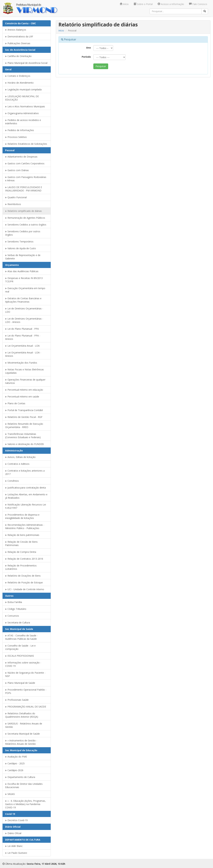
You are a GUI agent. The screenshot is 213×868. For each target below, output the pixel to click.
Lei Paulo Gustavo (16, 853)
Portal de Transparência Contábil (24, 410)
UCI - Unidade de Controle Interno (25, 589)
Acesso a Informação (171, 4)
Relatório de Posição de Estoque (24, 582)
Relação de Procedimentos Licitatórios (21, 567)
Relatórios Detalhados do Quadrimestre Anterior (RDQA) (22, 715)
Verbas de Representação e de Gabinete (23, 257)
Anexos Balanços (16, 30)
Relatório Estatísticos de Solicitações (26, 144)
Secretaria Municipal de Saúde (22, 734)
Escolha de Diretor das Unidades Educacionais (24, 786)
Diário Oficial (13, 833)
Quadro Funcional (16, 197)
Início (124, 4)
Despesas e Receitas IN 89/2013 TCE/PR (24, 280)
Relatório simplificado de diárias (23, 211)
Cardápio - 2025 (15, 763)
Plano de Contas (15, 403)
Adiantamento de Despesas (21, 157)
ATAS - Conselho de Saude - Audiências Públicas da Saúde (21, 637)
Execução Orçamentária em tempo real (25, 290)
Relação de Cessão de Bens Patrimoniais (21, 543)
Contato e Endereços (18, 76)
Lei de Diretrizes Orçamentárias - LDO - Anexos (24, 320)
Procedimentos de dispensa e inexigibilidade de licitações (22, 516)
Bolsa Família (14, 602)
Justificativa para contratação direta (25, 488)
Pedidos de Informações (20, 130)
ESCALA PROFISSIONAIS (20, 656)
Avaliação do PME (16, 757)
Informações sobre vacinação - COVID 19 (23, 664)
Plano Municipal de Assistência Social (26, 63)
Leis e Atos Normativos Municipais (25, 106)
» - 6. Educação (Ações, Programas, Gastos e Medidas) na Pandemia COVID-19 (25, 804)
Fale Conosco (198, 4)
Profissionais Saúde (17, 700)
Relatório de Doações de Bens (23, 576)
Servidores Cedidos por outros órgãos (23, 233)
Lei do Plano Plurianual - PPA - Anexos (23, 337)
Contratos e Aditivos (17, 464)
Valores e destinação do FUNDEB (24, 444)
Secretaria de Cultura (18, 623)
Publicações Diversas (18, 43)
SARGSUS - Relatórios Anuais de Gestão (24, 725)
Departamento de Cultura (20, 777)
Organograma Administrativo (22, 113)
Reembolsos (13, 204)
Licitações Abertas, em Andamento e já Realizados (26, 496)
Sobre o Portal (143, 4)
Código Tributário (16, 609)
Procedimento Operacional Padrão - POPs (26, 691)
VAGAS (10, 794)
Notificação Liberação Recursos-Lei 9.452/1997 (26, 506)
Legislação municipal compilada (23, 89)
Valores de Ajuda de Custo (21, 248)
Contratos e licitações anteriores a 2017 (25, 472)
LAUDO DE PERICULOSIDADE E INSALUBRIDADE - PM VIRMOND (24, 189)
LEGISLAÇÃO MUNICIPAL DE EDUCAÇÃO (22, 98)
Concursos (12, 616)
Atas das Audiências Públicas (22, 271)
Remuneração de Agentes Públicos (25, 218)
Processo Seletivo (16, 137)
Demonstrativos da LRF (19, 36)
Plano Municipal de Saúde (20, 683)
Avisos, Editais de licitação (20, 457)
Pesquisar (101, 66)
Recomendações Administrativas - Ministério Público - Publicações (25, 526)
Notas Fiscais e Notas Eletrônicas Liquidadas (24, 371)
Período (86, 57)
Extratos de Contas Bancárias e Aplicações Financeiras (23, 300)
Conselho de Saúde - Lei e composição (20, 647)
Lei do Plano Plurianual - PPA (22, 329)
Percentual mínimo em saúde (22, 397)
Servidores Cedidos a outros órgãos (26, 225)
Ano (89, 48)
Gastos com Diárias (17, 170)
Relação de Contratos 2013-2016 (24, 559)
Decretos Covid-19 (16, 820)
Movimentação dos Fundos (21, 363)
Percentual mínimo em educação (24, 390)
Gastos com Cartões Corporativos (25, 163)
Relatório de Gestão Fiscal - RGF (24, 417)
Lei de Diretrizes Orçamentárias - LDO (24, 310)
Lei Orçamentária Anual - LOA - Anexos (23, 354)
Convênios (12, 481)
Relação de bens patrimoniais (22, 535)
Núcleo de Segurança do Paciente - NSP (25, 674)
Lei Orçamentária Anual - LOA (22, 346)
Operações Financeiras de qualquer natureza (25, 381)
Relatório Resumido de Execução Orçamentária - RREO (24, 425)
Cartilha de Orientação (18, 56)
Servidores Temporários (19, 242)
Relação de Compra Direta (21, 552)
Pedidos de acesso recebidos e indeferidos (23, 122)
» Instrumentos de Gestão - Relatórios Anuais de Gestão (21, 742)
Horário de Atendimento (19, 83)
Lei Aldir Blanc (14, 846)
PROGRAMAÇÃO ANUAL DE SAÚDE (26, 707)
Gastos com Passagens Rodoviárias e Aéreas (26, 179)
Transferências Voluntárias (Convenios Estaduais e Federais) (23, 436)
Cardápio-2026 (14, 770)
